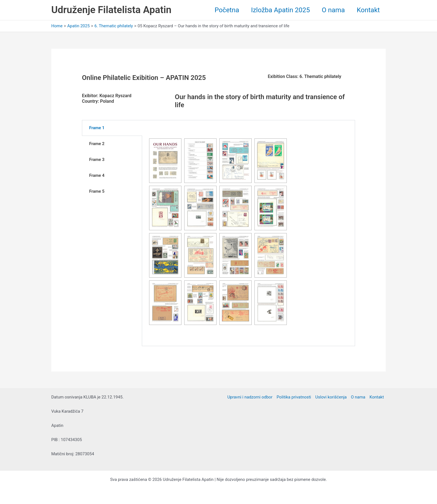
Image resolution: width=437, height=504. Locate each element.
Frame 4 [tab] (97, 175)
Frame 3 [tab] (97, 160)
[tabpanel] (248, 233)
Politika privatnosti (294, 397)
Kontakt (367, 10)
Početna (222, 10)
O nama (331, 10)
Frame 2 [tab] (97, 144)
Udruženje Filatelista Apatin (111, 10)
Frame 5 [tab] (97, 191)
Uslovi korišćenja (331, 397)
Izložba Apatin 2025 (277, 10)
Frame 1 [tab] (97, 128)
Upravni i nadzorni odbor (250, 397)
